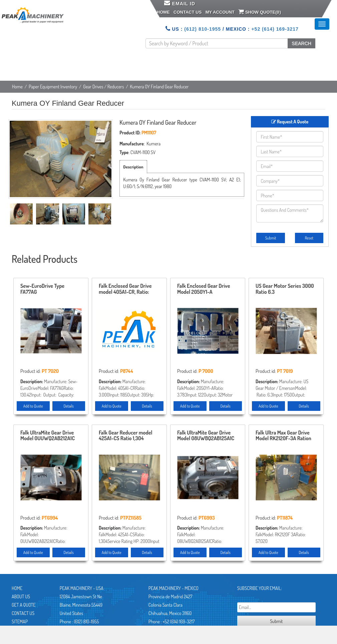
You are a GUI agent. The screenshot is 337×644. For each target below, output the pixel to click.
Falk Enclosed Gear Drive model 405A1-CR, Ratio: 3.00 (125, 289)
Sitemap (20, 621)
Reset (309, 238)
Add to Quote (33, 406)
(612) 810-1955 (203, 29)
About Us (21, 596)
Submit (271, 238)
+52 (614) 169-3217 (275, 29)
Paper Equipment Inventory (53, 87)
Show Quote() (260, 12)
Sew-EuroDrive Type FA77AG (42, 289)
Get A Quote (24, 605)
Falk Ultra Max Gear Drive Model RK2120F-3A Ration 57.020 (283, 436)
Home (163, 12)
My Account (220, 12)
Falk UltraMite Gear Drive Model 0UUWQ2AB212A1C (48, 436)
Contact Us (188, 12)
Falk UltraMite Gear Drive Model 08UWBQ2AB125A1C (206, 436)
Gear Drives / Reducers (103, 87)
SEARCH (301, 43)
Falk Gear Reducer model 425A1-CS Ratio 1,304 (126, 436)
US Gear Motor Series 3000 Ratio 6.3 (285, 289)
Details (69, 406)
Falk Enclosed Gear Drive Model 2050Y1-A (204, 289)
